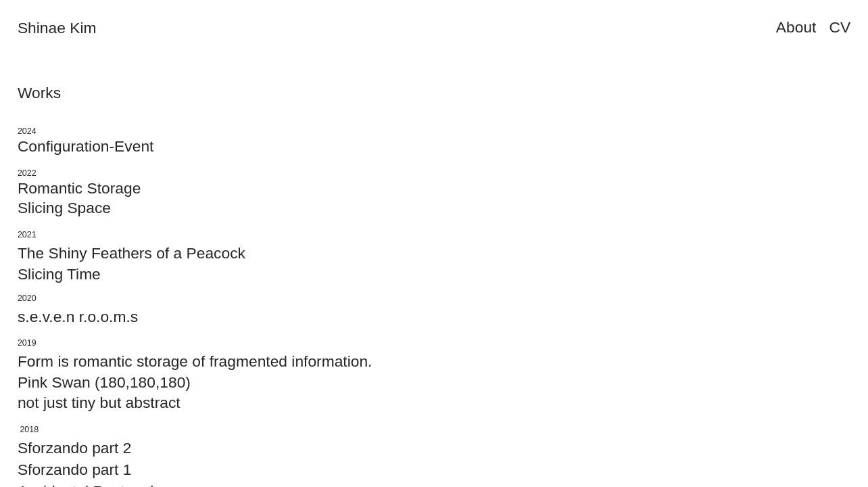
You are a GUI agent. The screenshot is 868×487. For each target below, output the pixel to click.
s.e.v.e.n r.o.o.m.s (78, 317)
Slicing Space (64, 208)
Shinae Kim (57, 28)
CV (840, 27)
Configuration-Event (86, 146)
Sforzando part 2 (75, 448)
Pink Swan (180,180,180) (104, 382)
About (796, 27)
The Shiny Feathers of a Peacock (131, 253)
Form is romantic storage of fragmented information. (195, 361)
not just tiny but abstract (99, 402)
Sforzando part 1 (75, 469)
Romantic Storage (79, 188)
